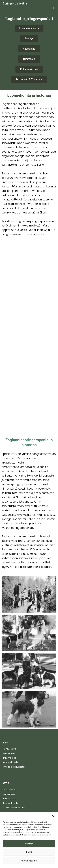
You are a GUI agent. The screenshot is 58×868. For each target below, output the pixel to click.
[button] (53, 816)
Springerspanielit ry (15, 3)
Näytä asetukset (29, 861)
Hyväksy (29, 844)
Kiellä (29, 852)
